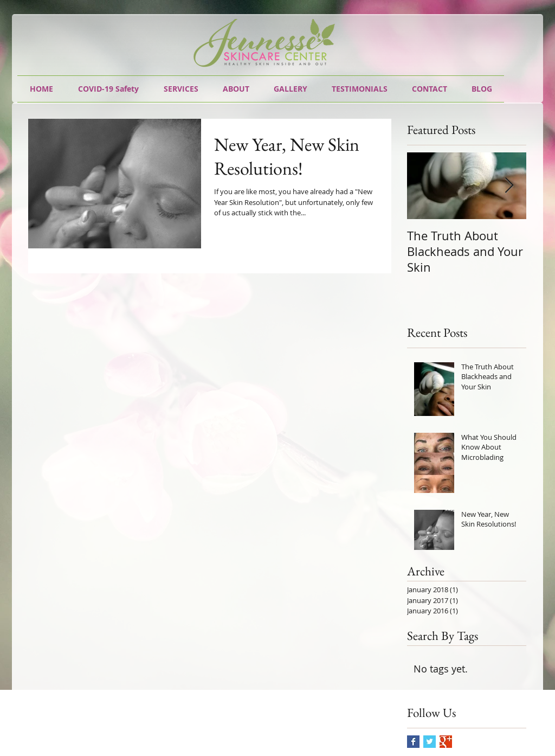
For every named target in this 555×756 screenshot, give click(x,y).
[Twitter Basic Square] (430, 742)
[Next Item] (509, 186)
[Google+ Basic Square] (446, 742)
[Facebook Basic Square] (413, 742)
